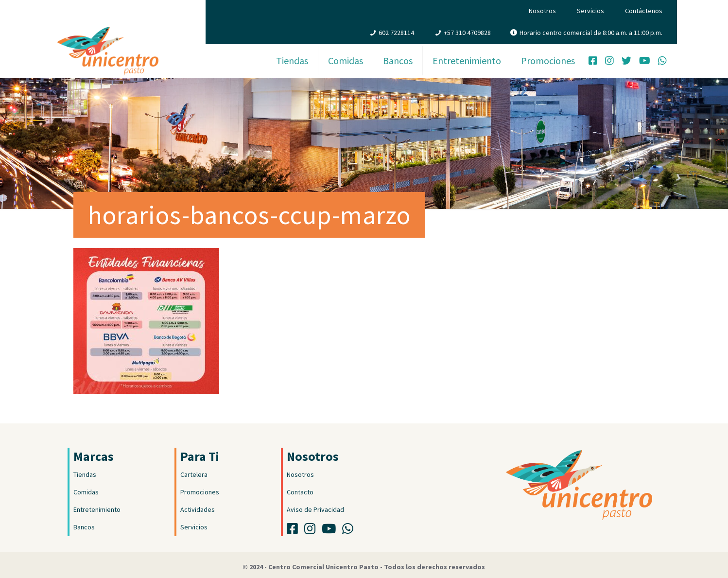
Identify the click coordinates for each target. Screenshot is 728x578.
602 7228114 (396, 33)
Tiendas (85, 474)
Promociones (200, 492)
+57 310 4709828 (467, 33)
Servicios (590, 11)
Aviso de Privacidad (315, 509)
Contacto (300, 492)
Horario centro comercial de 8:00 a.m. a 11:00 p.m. (591, 33)
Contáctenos (644, 11)
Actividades (198, 509)
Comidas (86, 492)
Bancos (84, 527)
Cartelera (194, 474)
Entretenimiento (97, 509)
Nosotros (542, 11)
